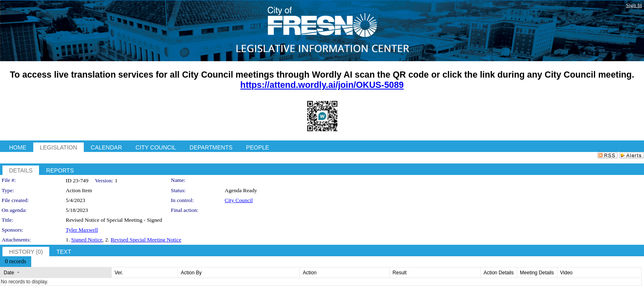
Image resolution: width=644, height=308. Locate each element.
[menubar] (16, 262)
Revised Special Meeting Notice (146, 240)
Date (9, 273)
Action (309, 273)
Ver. (119, 273)
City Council (239, 200)
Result (400, 273)
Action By (191, 273)
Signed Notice (87, 240)
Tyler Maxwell (82, 230)
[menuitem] (16, 262)
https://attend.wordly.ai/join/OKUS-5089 (322, 85)
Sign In (634, 5)
